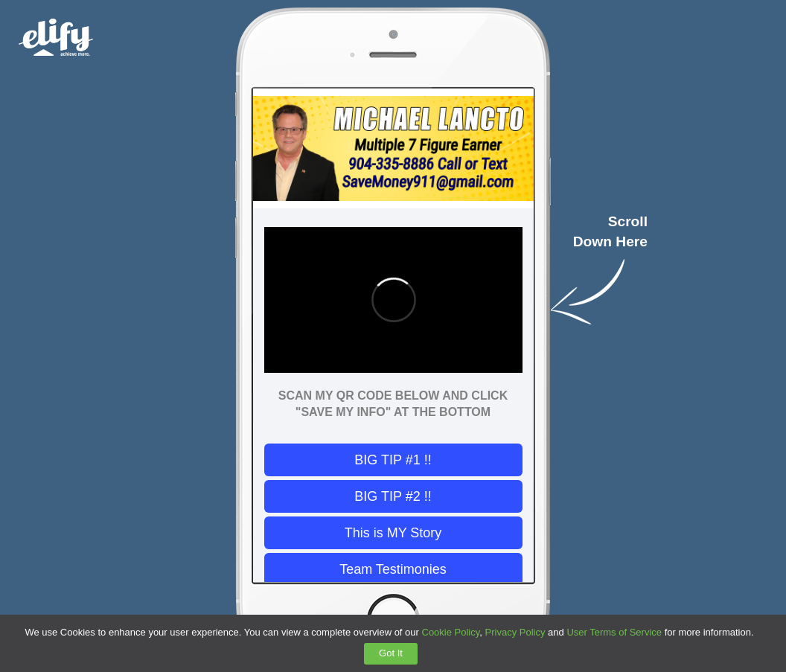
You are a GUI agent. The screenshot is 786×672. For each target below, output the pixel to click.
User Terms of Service (614, 632)
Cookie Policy (451, 632)
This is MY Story (393, 533)
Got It (391, 653)
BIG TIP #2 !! (393, 496)
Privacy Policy (515, 632)
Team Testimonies (393, 569)
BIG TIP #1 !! (393, 460)
